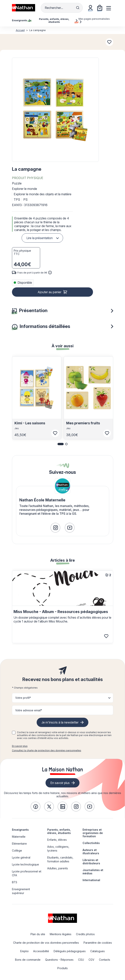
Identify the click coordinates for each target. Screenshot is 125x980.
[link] (55, 528)
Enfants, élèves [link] (57, 840)
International (91, 880)
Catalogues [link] (98, 951)
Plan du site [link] (38, 934)
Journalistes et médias (93, 872)
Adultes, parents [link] (58, 868)
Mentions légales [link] (61, 934)
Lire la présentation (40, 238)
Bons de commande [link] (28, 960)
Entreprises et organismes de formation (93, 833)
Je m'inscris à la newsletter (60, 722)
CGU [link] (81, 960)
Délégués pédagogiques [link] (70, 951)
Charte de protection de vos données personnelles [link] (46, 943)
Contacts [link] (105, 960)
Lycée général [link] (21, 857)
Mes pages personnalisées (94, 20)
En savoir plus (20, 746)
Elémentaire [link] (19, 844)
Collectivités (91, 843)
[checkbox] (14, 733)
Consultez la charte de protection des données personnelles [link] (47, 750)
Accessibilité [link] (41, 951)
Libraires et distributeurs (91, 862)
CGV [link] (91, 960)
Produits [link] (62, 968)
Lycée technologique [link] (25, 864)
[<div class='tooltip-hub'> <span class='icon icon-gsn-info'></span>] (50, 273)
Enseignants (20, 830)
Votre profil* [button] (23, 698)
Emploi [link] (24, 951)
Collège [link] (17, 850)
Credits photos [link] (85, 934)
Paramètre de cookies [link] (98, 943)
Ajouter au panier (49, 292)
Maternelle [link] (19, 837)
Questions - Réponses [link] (59, 960)
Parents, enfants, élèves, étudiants (59, 831)
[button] (55, 110)
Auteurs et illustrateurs (91, 852)
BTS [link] (15, 882)
